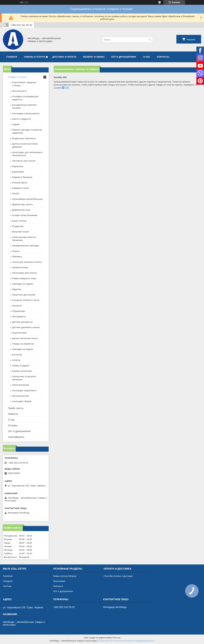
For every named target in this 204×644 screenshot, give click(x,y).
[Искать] (150, 40)
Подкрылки (18, 226)
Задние (16, 124)
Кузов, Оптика (19, 221)
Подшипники (19, 311)
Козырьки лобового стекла (26, 300)
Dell (67, 88)
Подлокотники (19, 333)
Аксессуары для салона (24, 273)
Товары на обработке (23, 344)
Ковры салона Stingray (65, 576)
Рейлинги (17, 257)
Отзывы (13, 425)
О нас (147, 57)
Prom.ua (116, 638)
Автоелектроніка (21, 385)
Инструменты (19, 316)
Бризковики (18, 172)
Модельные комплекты (24, 138)
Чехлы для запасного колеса (27, 262)
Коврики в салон (21, 188)
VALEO (16, 194)
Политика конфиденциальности (140, 641)
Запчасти (17, 306)
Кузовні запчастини (22, 371)
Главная (12, 57)
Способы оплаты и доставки (118, 576)
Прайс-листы (16, 408)
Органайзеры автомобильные (27, 199)
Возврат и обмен (94, 57)
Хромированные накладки (26, 246)
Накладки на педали (23, 284)
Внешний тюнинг (21, 232)
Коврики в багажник (22, 177)
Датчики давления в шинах (26, 327)
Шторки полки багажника (25, 215)
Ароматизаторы (20, 267)
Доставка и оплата (64, 57)
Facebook (8, 576)
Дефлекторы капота (22, 204)
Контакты (163, 57)
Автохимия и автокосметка (26, 114)
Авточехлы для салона (24, 161)
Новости (13, 414)
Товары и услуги (34, 57)
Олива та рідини (21, 366)
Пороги (16, 251)
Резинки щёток (20, 183)
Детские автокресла (22, 322)
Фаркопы (17, 289)
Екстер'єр (17, 355)
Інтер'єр (16, 360)
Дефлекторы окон (21, 210)
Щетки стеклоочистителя (25, 338)
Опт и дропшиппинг (124, 57)
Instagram (8, 581)
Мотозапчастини (21, 396)
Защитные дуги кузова (24, 295)
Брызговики (59, 581)
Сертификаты (16, 437)
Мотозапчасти (19, 91)
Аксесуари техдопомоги (24, 390)
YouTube (7, 586)
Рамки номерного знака (24, 278)
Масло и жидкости (22, 119)
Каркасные (18, 166)
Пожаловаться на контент (111, 641)
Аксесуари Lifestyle (22, 401)
